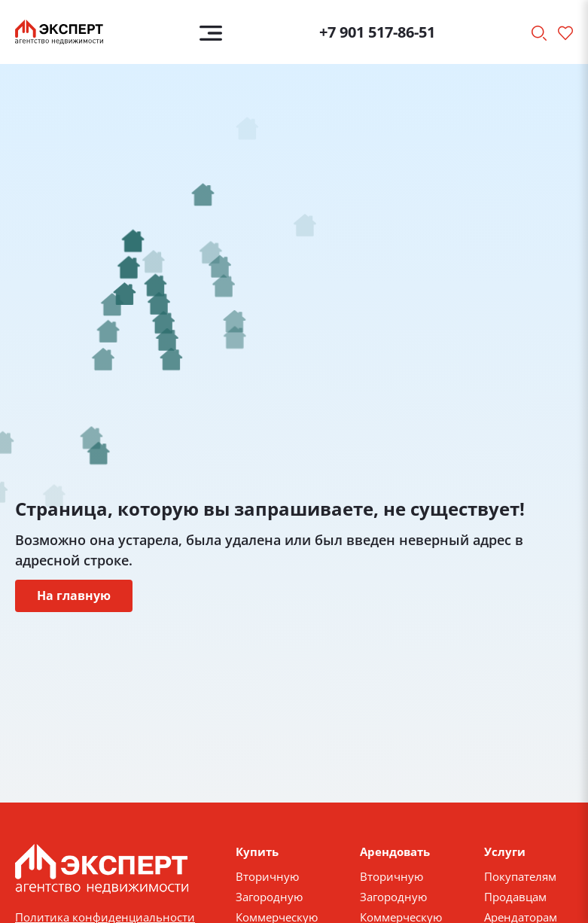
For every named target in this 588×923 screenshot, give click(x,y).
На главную (74, 596)
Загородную (269, 897)
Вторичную (267, 876)
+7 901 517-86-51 (377, 32)
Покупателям (520, 876)
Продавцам (515, 897)
